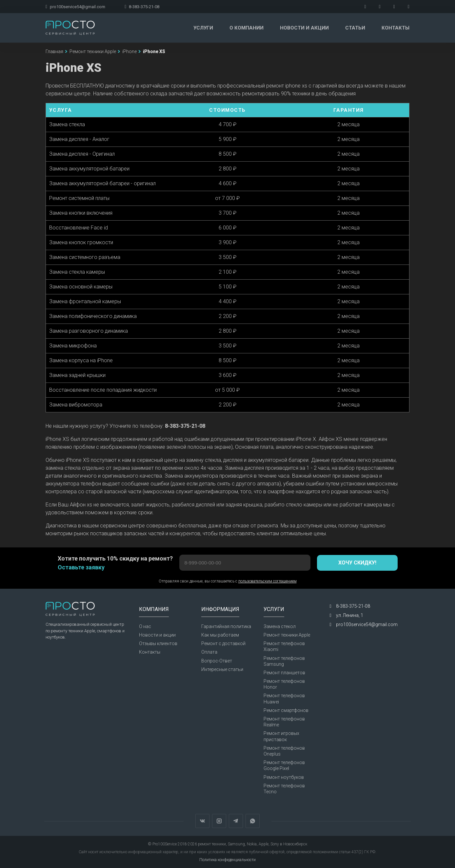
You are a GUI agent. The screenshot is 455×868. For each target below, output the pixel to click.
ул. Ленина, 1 (350, 615)
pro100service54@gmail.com (75, 7)
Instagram (219, 821)
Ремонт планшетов (284, 673)
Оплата (209, 652)
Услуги (203, 28)
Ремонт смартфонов (286, 710)
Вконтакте (202, 821)
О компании (247, 28)
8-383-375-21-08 (142, 7)
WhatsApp (253, 821)
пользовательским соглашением (267, 581)
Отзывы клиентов (158, 643)
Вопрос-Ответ (217, 661)
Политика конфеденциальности (227, 860)
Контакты (396, 28)
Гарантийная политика (226, 626)
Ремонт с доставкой (223, 643)
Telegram (236, 821)
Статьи (355, 28)
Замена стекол (280, 626)
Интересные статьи (222, 669)
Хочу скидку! (357, 563)
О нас (145, 626)
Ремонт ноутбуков (284, 777)
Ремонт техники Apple (287, 635)
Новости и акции (304, 28)
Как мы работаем (220, 635)
